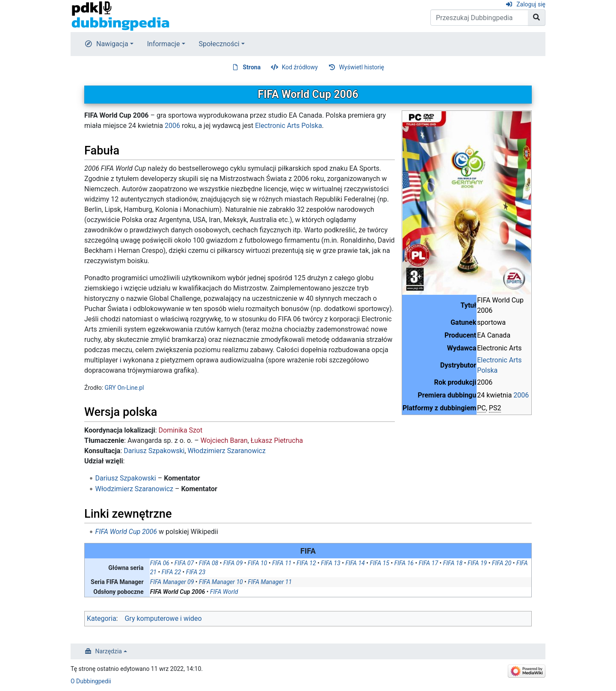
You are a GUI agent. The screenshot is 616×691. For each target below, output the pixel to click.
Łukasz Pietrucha (277, 440)
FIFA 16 (404, 563)
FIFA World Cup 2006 (126, 532)
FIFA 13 (330, 563)
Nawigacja (112, 44)
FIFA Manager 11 (270, 582)
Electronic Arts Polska (288, 126)
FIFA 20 (502, 563)
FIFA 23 (196, 572)
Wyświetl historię (361, 67)
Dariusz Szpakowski (154, 451)
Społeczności (219, 44)
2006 (521, 395)
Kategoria (102, 618)
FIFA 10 (257, 563)
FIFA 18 (453, 563)
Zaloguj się (531, 4)
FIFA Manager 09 (172, 582)
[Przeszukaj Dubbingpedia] (479, 18)
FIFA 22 (171, 572)
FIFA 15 (380, 563)
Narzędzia (109, 651)
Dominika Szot (181, 430)
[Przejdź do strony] (537, 18)
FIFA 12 (306, 563)
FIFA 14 (355, 563)
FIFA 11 (282, 563)
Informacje (164, 44)
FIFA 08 (209, 563)
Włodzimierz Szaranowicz (227, 451)
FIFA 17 (428, 563)
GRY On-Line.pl (124, 388)
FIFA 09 (233, 563)
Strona (252, 67)
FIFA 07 (184, 563)
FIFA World (224, 592)
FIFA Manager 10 (221, 582)
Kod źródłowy (300, 67)
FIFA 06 (160, 563)
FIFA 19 (477, 563)
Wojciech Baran (224, 440)
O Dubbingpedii (91, 681)
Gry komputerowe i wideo (163, 618)
